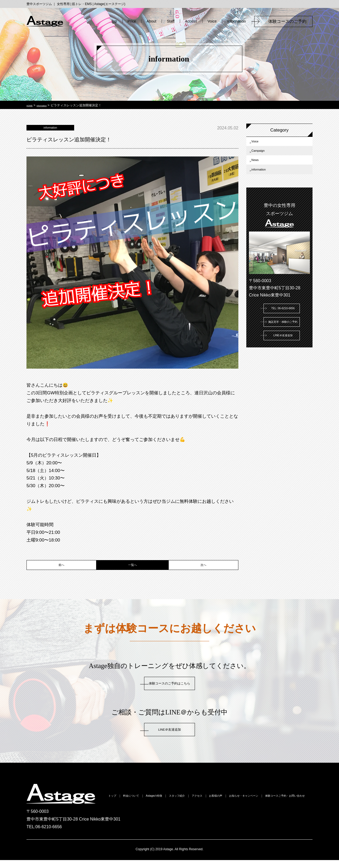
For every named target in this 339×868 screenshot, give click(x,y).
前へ (61, 571)
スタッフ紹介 (225, 805)
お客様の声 (286, 805)
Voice (212, 21)
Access (191, 21)
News (260, 173)
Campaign (265, 158)
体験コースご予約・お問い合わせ (235, 814)
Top (114, 21)
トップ (123, 805)
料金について (152, 805)
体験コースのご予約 (289, 21)
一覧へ (133, 571)
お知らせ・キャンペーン (169, 814)
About (151, 21)
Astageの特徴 (189, 805)
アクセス (257, 805)
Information (237, 21)
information (265, 187)
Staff (171, 21)
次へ (203, 571)
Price (132, 21)
